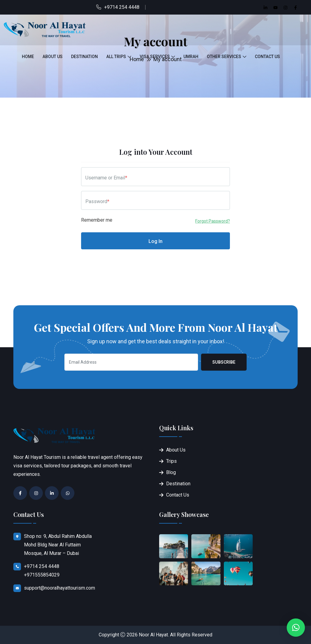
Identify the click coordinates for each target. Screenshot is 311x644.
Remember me (97, 220)
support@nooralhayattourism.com (60, 588)
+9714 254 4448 (122, 7)
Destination (84, 57)
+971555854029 (42, 575)
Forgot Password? (213, 221)
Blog (171, 472)
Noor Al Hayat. (154, 635)
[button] (296, 628)
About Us (53, 57)
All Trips (116, 57)
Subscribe (224, 362)
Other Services (224, 57)
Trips (171, 461)
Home (28, 57)
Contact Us (267, 57)
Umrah (191, 57)
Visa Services (155, 57)
